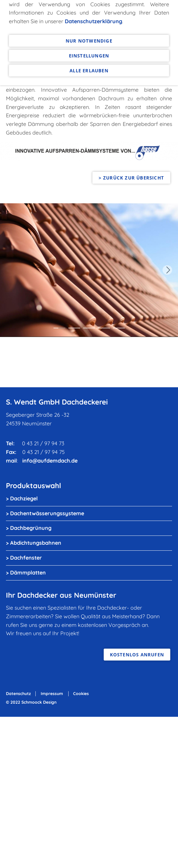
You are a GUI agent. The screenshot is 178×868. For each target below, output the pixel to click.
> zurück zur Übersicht (131, 178)
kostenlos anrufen (137, 655)
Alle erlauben (89, 18)
